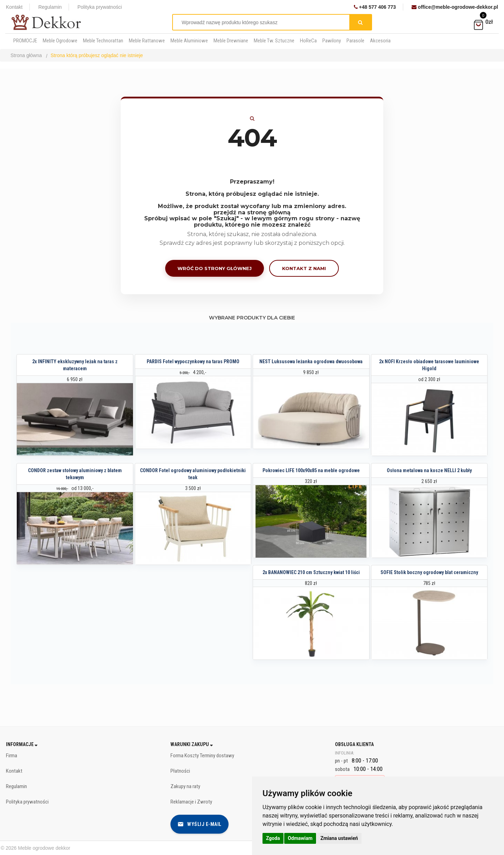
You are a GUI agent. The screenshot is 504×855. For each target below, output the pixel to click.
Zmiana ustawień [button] (339, 838)
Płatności (180, 771)
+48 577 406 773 (375, 7)
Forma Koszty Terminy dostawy (202, 756)
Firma (12, 756)
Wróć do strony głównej (215, 268)
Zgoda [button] (273, 838)
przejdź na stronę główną (252, 212)
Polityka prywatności (100, 7)
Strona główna (26, 55)
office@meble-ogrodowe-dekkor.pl (455, 7)
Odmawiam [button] (300, 838)
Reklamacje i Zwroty (191, 802)
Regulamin (50, 7)
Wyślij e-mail (199, 824)
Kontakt (14, 7)
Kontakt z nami (304, 268)
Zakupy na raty (185, 786)
